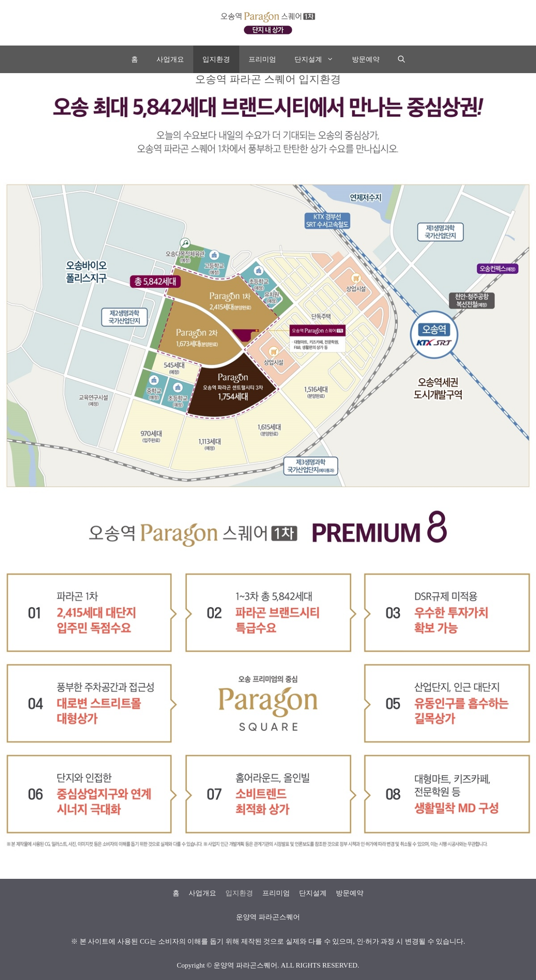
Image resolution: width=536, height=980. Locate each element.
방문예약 (366, 59)
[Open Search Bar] (401, 59)
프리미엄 (262, 59)
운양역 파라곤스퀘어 (245, 965)
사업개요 (170, 59)
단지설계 (319, 59)
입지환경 (216, 59)
